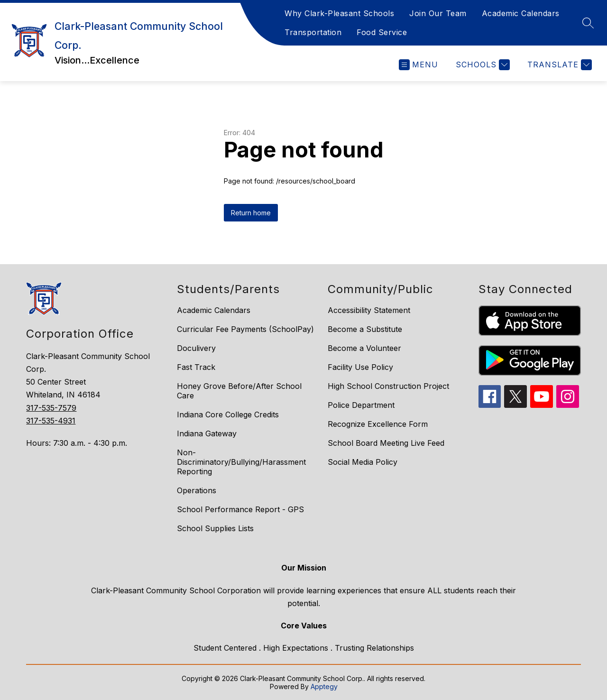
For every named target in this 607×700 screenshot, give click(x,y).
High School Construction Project (388, 386)
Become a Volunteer (364, 348)
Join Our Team (438, 13)
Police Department (361, 405)
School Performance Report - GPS (240, 509)
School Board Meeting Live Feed (386, 443)
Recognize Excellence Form (378, 424)
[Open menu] (418, 65)
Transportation (313, 32)
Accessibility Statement (369, 310)
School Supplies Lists (215, 528)
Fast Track (196, 367)
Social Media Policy (363, 462)
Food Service (382, 32)
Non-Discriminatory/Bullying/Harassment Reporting (241, 462)
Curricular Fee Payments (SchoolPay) (245, 329)
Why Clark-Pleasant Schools (339, 13)
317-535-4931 (51, 421)
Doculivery (196, 348)
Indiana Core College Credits (228, 414)
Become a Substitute (365, 329)
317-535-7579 (51, 408)
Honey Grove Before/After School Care (239, 391)
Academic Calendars (521, 13)
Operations (197, 490)
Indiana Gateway (207, 433)
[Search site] (588, 23)
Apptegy (324, 686)
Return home (251, 213)
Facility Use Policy (360, 367)
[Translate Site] (558, 65)
